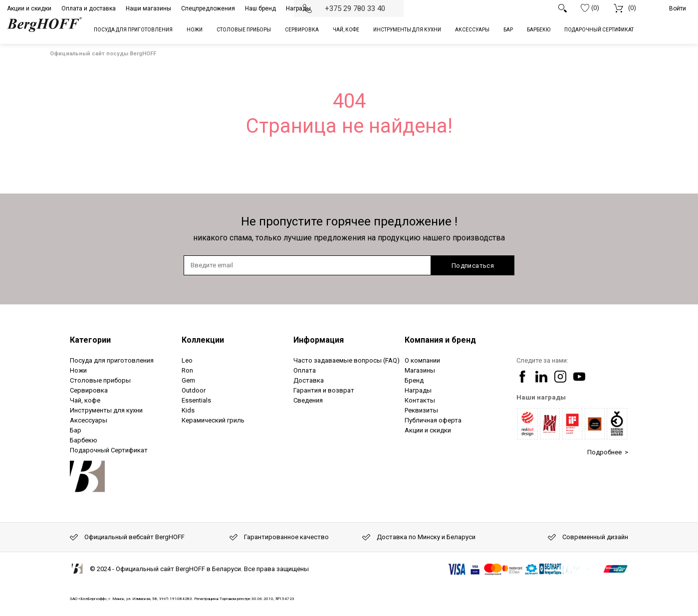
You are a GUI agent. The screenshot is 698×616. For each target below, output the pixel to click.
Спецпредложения (208, 8)
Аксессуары (89, 420)
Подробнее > (608, 452)
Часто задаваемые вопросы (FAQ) (347, 360)
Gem (188, 380)
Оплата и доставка (89, 8)
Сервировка (89, 390)
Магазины (420, 370)
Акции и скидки (29, 8)
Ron (187, 370)
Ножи (78, 370)
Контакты (420, 400)
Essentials (196, 400)
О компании (422, 360)
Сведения (308, 400)
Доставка (309, 380)
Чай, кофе (85, 400)
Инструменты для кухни (106, 410)
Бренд (414, 380)
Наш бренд (260, 8)
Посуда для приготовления (112, 360)
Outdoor (194, 390)
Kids (188, 410)
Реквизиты (421, 410)
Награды (298, 8)
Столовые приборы (100, 380)
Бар (76, 430)
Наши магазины (148, 8)
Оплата (305, 370)
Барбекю (84, 440)
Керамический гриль (213, 420)
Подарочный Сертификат (109, 450)
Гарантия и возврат (324, 390)
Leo (187, 360)
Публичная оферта (433, 420)
